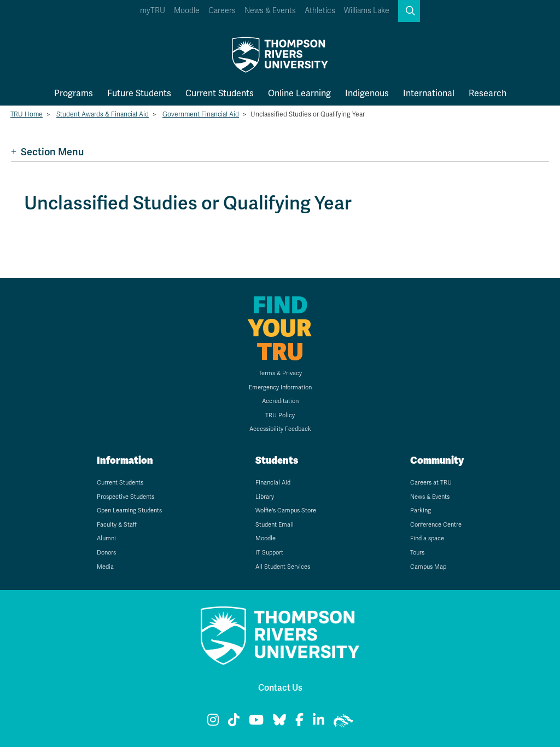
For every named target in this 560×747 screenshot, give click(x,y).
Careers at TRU (431, 483)
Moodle (187, 11)
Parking (421, 510)
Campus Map (428, 567)
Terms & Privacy (280, 373)
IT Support (269, 553)
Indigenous (367, 93)
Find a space (427, 538)
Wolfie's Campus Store (286, 510)
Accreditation (280, 401)
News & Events (270, 11)
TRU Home (27, 114)
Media (105, 567)
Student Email (275, 525)
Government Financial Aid (201, 114)
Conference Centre (436, 525)
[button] (409, 11)
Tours (417, 553)
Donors (106, 553)
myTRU (153, 11)
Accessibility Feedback (280, 429)
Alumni (106, 538)
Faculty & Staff (117, 525)
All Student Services (283, 567)
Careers (222, 11)
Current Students (220, 93)
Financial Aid (273, 483)
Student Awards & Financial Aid (103, 114)
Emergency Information (280, 387)
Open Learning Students (129, 510)
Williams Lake (367, 11)
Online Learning (299, 93)
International (429, 93)
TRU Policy (280, 415)
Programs (74, 93)
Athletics (320, 11)
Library (265, 497)
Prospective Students (126, 497)
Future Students (139, 93)
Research (488, 93)
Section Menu (47, 152)
